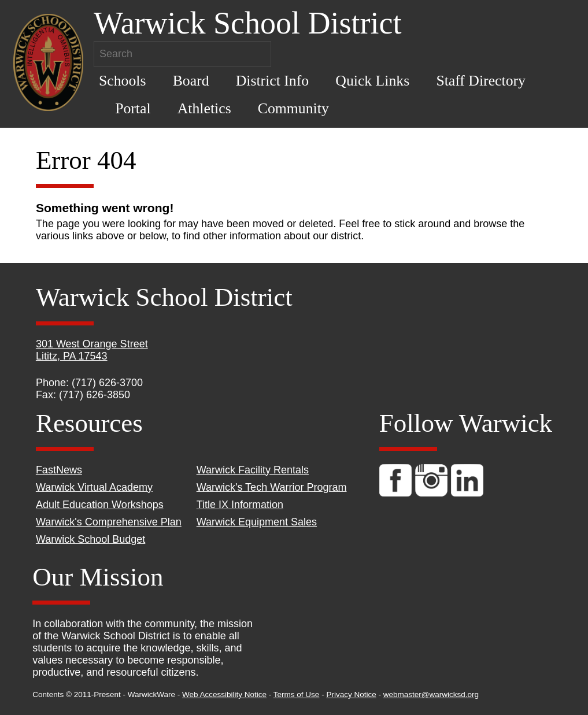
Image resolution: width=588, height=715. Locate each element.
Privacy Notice (351, 694)
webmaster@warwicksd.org (431, 694)
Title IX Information (240, 505)
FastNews (59, 470)
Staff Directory (481, 81)
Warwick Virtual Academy (94, 487)
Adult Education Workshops (100, 505)
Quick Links (372, 81)
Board (191, 81)
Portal (133, 108)
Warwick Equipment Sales (257, 522)
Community (293, 108)
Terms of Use (297, 694)
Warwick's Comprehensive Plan (109, 522)
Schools (123, 81)
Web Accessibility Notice (224, 694)
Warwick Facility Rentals (253, 470)
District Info (273, 81)
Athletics (204, 108)
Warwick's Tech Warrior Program (272, 487)
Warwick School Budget (90, 539)
